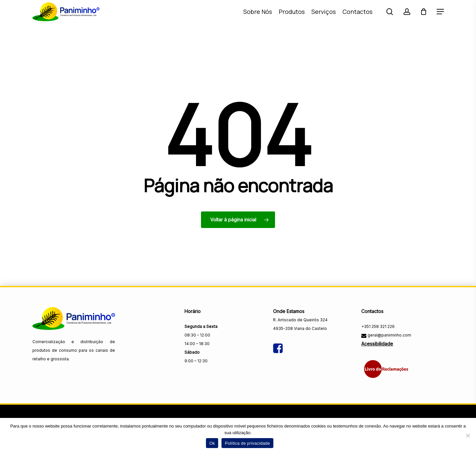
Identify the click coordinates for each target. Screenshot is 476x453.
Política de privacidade (247, 443)
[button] (440, 19)
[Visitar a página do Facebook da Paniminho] (278, 343)
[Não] (468, 435)
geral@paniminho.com (389, 335)
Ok (212, 443)
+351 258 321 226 (378, 326)
